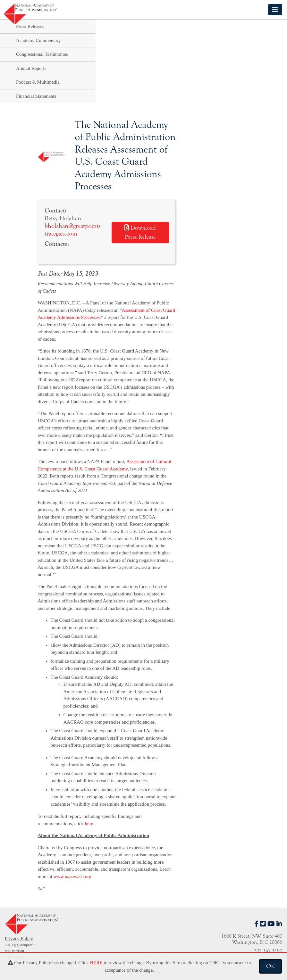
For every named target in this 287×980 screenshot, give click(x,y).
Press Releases (30, 26)
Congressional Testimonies (42, 54)
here (89, 824)
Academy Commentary (38, 40)
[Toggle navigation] (275, 9)
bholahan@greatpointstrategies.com (73, 230)
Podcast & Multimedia (38, 82)
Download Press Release (140, 233)
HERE (96, 963)
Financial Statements (36, 96)
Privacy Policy (19, 939)
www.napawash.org (72, 876)
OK (270, 966)
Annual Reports (31, 68)
